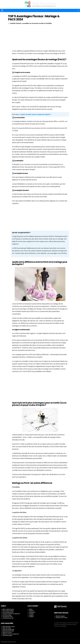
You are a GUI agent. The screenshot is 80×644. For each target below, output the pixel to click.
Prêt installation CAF (8, 612)
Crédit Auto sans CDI (8, 618)
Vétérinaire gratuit (7, 635)
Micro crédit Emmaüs (8, 609)
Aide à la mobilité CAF (8, 630)
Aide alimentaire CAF (8, 631)
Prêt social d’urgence (8, 611)
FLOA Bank (32, 612)
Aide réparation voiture (9, 627)
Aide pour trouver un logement (11, 634)
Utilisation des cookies (62, 618)
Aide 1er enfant (7, 628)
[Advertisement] (40, 37)
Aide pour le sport (7, 633)
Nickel (31, 609)
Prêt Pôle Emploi (7, 615)
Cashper (31, 614)
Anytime (32, 611)
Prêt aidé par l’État (7, 617)
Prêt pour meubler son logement (11, 614)
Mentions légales (60, 616)
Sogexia (31, 615)
